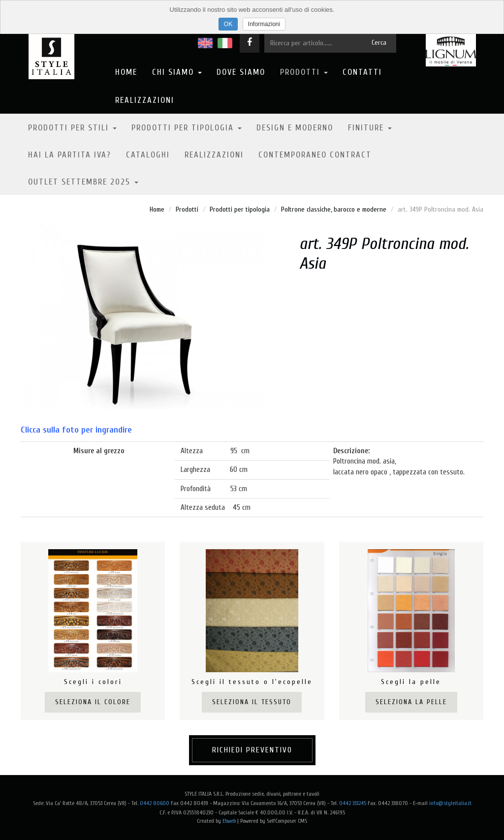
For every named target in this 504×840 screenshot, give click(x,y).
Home (126, 72)
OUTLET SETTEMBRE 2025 (83, 182)
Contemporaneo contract (315, 155)
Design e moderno (295, 128)
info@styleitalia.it (450, 803)
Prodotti (304, 72)
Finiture (370, 128)
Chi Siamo (177, 72)
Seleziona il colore (93, 702)
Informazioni (264, 24)
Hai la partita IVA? (70, 155)
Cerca (379, 43)
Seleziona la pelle (411, 702)
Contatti (362, 72)
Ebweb (229, 821)
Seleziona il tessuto (252, 702)
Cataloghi (148, 155)
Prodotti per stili (72, 128)
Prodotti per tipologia (187, 128)
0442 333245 (353, 803)
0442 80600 (155, 803)
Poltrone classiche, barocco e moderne (334, 209)
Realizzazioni (145, 100)
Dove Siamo (241, 72)
